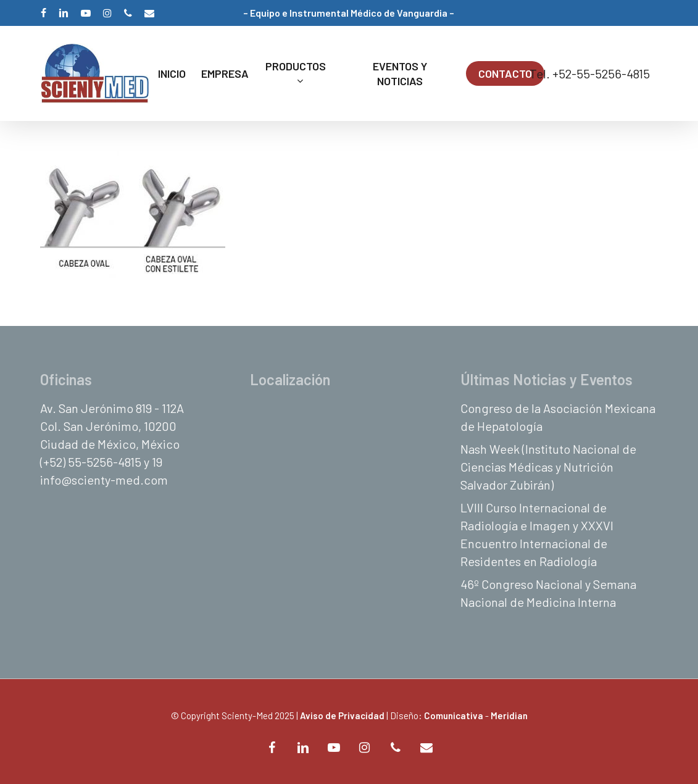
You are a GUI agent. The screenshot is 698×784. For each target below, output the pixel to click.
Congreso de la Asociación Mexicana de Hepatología (558, 417)
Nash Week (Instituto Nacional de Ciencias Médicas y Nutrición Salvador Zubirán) (548, 467)
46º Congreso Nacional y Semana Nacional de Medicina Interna (548, 593)
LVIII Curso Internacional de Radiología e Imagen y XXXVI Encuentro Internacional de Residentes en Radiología (537, 534)
